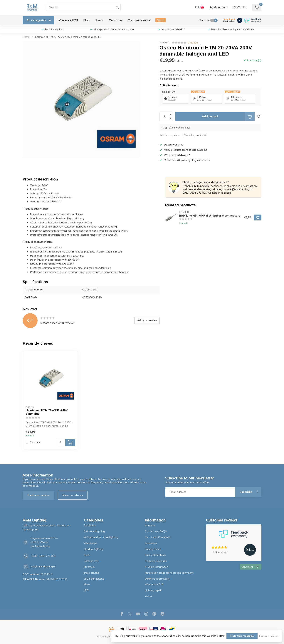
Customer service (139, 20)
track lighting (91, 573)
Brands (99, 20)
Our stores (116, 20)
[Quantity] (61, 442)
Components (91, 561)
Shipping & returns (156, 561)
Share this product (195, 135)
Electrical (89, 567)
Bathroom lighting (94, 531)
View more (250, 567)
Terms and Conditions (158, 537)
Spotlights (90, 525)
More (87, 584)
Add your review (147, 320)
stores (149, 596)
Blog (86, 20)
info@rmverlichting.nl (43, 567)
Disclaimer (151, 543)
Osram (164, 43)
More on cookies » (269, 636)
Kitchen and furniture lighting (101, 537)
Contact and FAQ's (156, 531)
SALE (161, 20)
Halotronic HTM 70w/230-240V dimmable (47, 412)
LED (86, 590)
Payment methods (155, 555)
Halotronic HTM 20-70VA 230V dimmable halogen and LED (68, 37)
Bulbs (87, 555)
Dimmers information (157, 579)
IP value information (157, 567)
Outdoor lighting (93, 549)
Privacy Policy (153, 549)
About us (150, 525)
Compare (35, 442)
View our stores (73, 495)
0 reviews (193, 43)
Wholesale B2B (154, 584)
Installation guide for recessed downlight (169, 573)
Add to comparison (170, 135)
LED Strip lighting (94, 579)
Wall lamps (90, 543)
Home (26, 37)
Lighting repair (153, 590)
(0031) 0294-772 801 (43, 556)
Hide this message (242, 636)
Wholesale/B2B (68, 20)
